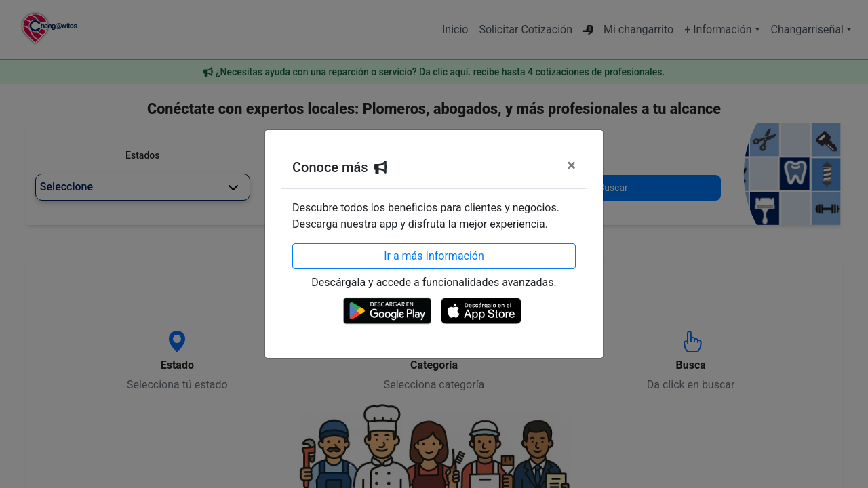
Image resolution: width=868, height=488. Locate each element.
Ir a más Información (434, 256)
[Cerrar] (571, 165)
